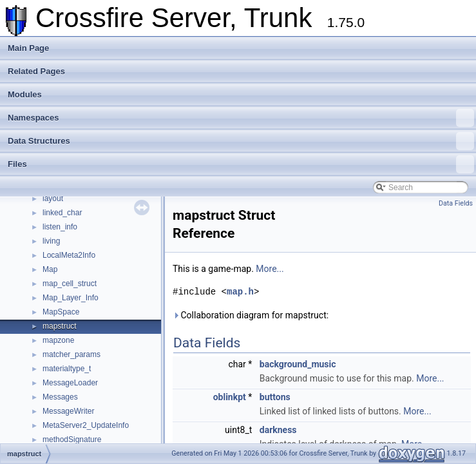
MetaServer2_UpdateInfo (86, 425)
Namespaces (241, 118)
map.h (240, 292)
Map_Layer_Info (71, 298)
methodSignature (72, 440)
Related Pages (36, 71)
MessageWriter (68, 411)
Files (241, 164)
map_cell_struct (70, 284)
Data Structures (241, 141)
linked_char (62, 213)
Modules (25, 94)
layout (53, 198)
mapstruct (60, 326)
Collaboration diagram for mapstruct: (251, 315)
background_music (298, 364)
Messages (60, 397)
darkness (278, 430)
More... (270, 269)
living (51, 241)
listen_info (60, 227)
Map (50, 269)
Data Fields (456, 203)
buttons (275, 397)
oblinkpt (230, 397)
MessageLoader (70, 383)
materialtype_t (67, 369)
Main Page (28, 48)
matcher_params (71, 354)
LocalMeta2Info (69, 255)
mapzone (58, 340)
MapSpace (61, 312)
